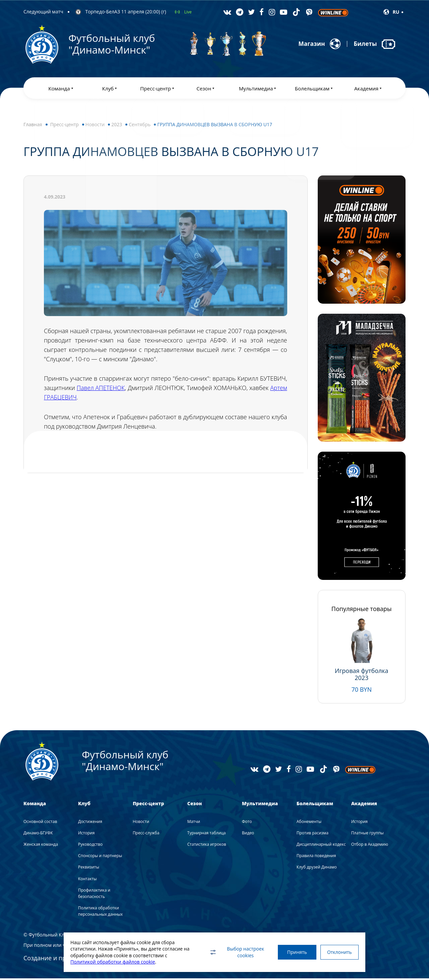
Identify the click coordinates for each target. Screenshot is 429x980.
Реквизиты (89, 869)
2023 (117, 126)
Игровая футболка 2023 (362, 675)
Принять (294, 952)
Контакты (87, 880)
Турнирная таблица (207, 834)
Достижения (90, 823)
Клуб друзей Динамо (317, 869)
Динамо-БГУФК (38, 834)
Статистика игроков (207, 846)
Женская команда (41, 846)
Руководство (90, 846)
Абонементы (309, 823)
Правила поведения (316, 857)
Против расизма (313, 834)
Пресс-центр (65, 126)
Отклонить (339, 952)
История (86, 834)
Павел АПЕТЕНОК (105, 389)
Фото (247, 823)
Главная (33, 126)
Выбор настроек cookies (233, 952)
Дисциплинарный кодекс (321, 846)
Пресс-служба (146, 834)
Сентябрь (140, 126)
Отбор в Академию (370, 846)
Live (188, 12)
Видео (248, 834)
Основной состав (40, 823)
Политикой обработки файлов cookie (113, 962)
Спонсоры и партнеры (100, 857)
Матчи (194, 823)
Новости (95, 126)
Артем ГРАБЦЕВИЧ (70, 399)
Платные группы (367, 834)
